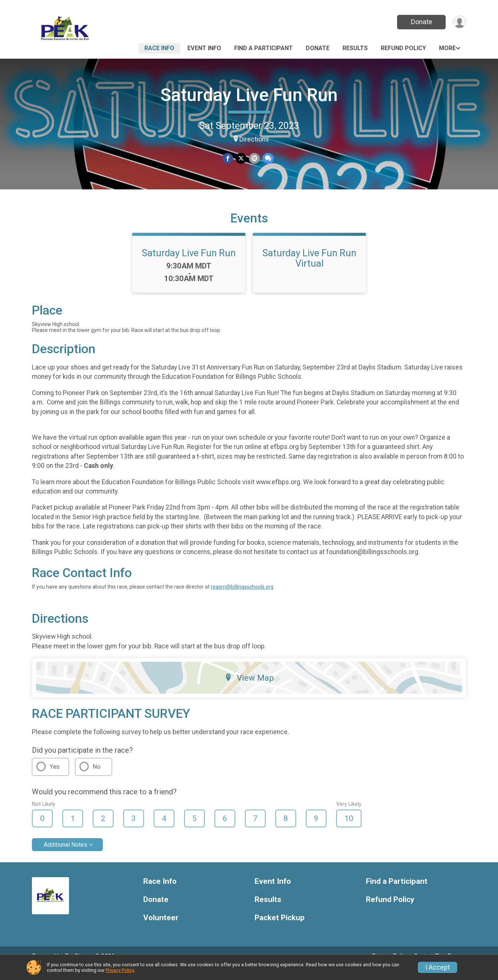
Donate (421, 22)
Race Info (159, 48)
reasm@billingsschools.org (242, 597)
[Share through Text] (267, 159)
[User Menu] (459, 22)
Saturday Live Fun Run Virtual (309, 268)
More (447, 48)
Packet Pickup (280, 928)
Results (355, 48)
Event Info (204, 48)
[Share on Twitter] (241, 159)
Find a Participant (263, 48)
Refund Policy (403, 48)
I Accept (438, 967)
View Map (249, 688)
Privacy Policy (120, 970)
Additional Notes (65, 855)
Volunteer (161, 928)
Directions (254, 139)
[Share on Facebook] (228, 159)
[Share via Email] (254, 159)
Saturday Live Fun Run (249, 95)
